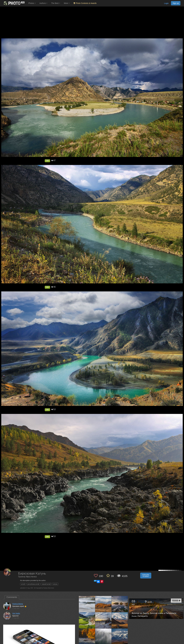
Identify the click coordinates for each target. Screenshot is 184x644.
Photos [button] (32, 3)
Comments (12, 597)
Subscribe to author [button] (146, 576)
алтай (23, 584)
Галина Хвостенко (27, 577)
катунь (55, 584)
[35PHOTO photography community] (14, 3)
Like (47, 161)
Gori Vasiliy (16, 613)
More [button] (67, 3)
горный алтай (46, 584)
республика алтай (33, 584)
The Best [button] (56, 3)
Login (166, 3)
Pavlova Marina (18, 604)
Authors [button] (43, 3)
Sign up (176, 3)
